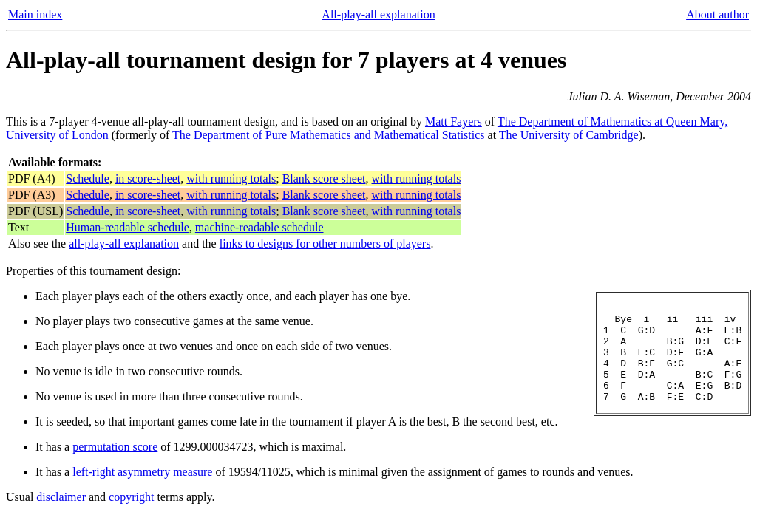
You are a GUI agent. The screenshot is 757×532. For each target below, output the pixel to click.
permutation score (115, 447)
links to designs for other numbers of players (325, 243)
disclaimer (61, 497)
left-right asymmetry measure (142, 472)
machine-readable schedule (259, 227)
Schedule (88, 178)
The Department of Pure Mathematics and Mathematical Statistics (329, 135)
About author (717, 14)
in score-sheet (148, 178)
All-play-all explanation (378, 14)
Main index (35, 14)
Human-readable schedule (128, 227)
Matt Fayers (454, 122)
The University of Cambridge (569, 135)
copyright (131, 497)
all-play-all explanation (124, 243)
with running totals (231, 178)
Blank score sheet (324, 178)
